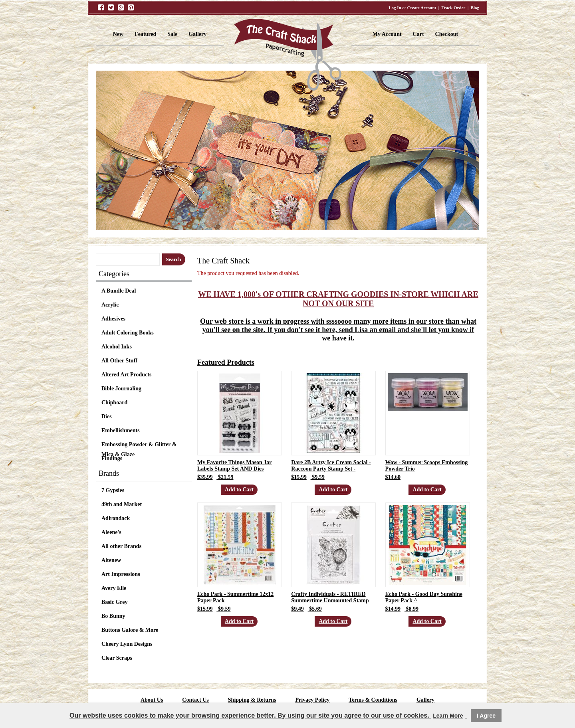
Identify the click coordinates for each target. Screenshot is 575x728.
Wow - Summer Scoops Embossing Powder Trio (427, 466)
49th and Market (122, 504)
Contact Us (195, 700)
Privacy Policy (312, 700)
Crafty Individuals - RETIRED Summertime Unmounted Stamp (330, 597)
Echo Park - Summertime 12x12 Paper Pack (235, 597)
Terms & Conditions (373, 700)
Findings (112, 458)
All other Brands (121, 546)
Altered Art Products (126, 375)
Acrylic (110, 305)
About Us (152, 700)
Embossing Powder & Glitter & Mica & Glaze (139, 445)
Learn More (448, 716)
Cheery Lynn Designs (127, 644)
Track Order (453, 8)
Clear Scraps (117, 658)
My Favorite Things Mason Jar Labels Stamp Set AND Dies (234, 466)
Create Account (421, 8)
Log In (395, 8)
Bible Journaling (121, 389)
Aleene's (111, 532)
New (118, 34)
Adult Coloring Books (128, 333)
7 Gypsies (113, 490)
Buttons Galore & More (130, 630)
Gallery (197, 34)
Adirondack (116, 518)
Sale (172, 34)
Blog (475, 8)
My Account (387, 34)
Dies (107, 416)
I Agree (486, 716)
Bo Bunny (113, 616)
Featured (145, 34)
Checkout (447, 34)
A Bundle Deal (119, 291)
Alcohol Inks (117, 347)
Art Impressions (121, 574)
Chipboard (114, 403)
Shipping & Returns (252, 700)
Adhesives (113, 319)
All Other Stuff (119, 361)
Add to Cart (239, 490)
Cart (418, 34)
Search (174, 259)
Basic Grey (114, 602)
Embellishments (121, 430)
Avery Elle (114, 588)
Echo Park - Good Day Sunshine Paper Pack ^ (424, 597)
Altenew (111, 560)
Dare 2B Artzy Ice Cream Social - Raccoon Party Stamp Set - (331, 466)
